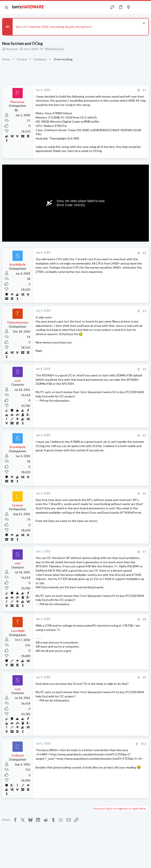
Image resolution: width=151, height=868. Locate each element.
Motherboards (54, 49)
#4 (145, 369)
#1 (145, 90)
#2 (145, 253)
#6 (145, 493)
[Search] (145, 7)
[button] (6, 7)
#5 (145, 435)
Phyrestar (12, 49)
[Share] (138, 90)
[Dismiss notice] (143, 24)
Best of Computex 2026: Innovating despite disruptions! (54, 27)
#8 (145, 619)
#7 (145, 552)
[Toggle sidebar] (137, 7)
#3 (145, 311)
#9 (145, 677)
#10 (144, 744)
